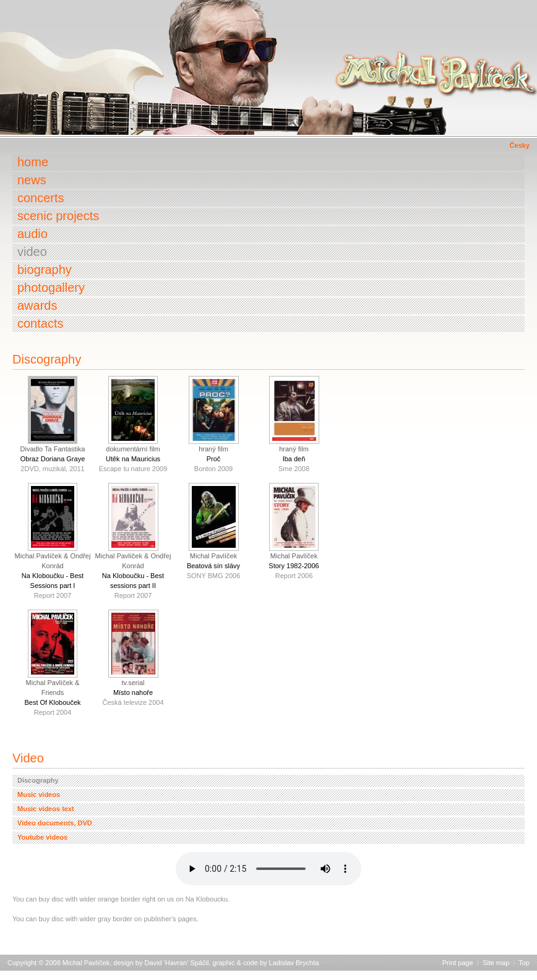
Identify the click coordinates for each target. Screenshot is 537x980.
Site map (496, 963)
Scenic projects (58, 216)
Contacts (40, 323)
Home (33, 162)
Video (32, 252)
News (32, 180)
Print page (458, 963)
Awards (37, 305)
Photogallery (51, 288)
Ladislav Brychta (294, 963)
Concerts (41, 198)
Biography (45, 270)
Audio (32, 234)
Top (524, 963)
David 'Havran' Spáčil (177, 963)
